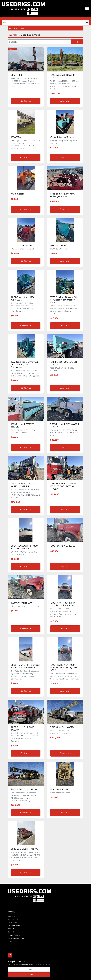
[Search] (43, 23)
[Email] (29, 969)
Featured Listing (14, 926)
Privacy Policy (13, 935)
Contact (11, 932)
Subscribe (29, 975)
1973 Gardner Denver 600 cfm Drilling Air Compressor (25, 365)
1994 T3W (16, 137)
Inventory (11, 916)
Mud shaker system (22, 245)
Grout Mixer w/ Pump (62, 137)
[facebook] (10, 955)
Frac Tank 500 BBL (60, 789)
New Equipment (14, 919)
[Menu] (87, 8)
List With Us (12, 922)
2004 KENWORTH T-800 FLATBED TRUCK (24, 547)
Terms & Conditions (15, 938)
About (10, 929)
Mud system (18, 194)
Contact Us (26, 101)
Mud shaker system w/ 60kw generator (63, 195)
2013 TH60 (16, 75)
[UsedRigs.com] (30, 895)
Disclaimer (12, 941)
